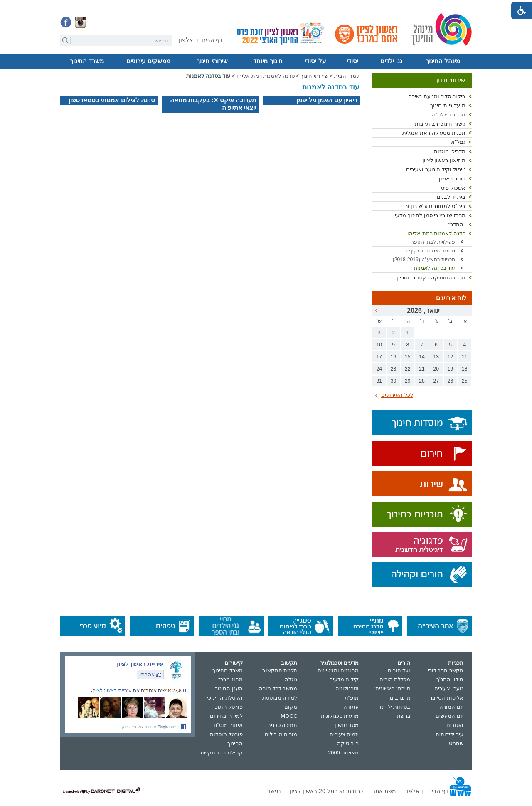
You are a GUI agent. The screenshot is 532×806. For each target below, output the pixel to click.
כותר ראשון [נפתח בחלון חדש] (452, 179)
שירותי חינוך (212, 61)
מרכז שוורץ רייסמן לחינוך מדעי (430, 215)
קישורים (234, 663)
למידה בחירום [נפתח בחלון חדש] (226, 716)
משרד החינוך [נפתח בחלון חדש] (228, 670)
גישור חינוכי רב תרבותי (440, 124)
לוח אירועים (451, 298)
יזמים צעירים (344, 734)
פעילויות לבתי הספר (433, 242)
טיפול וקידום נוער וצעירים (436, 169)
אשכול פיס (453, 188)
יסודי (352, 61)
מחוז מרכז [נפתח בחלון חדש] (230, 679)
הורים (404, 663)
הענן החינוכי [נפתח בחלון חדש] (228, 689)
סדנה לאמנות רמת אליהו (436, 234)
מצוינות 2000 (343, 753)
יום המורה (451, 707)
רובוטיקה (348, 743)
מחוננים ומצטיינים (338, 670)
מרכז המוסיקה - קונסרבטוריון (431, 278)
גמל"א (458, 142)
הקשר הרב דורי (446, 670)
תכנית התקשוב (280, 670)
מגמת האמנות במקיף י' (430, 251)
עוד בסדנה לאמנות (435, 268)
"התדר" (457, 224)
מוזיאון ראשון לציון (444, 160)
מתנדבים (400, 698)
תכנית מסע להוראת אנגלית (434, 133)
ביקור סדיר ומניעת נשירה (437, 96)
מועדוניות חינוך (448, 105)
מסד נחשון (347, 725)
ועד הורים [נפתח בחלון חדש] (399, 670)
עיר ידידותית (449, 734)
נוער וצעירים (449, 689)
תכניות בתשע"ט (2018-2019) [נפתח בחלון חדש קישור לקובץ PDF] (424, 260)
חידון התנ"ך (450, 679)
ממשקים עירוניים (148, 61)
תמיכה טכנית (282, 725)
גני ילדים (391, 61)
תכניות (456, 663)
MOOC (289, 716)
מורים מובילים (281, 734)
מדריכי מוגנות (450, 151)
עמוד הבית (347, 76)
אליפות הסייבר (446, 698)
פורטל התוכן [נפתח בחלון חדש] (228, 707)
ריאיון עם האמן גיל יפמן (327, 100)
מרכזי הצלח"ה (448, 115)
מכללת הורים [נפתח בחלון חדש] (395, 679)
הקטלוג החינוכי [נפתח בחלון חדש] (225, 698)
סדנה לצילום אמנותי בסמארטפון (112, 100)
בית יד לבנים (451, 197)
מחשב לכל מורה (278, 689)
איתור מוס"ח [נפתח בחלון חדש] (228, 725)
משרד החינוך (87, 61)
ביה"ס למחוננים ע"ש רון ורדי (433, 206)
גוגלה (291, 679)
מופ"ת (352, 698)
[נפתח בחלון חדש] (186, 41)
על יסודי (315, 61)
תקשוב (289, 663)
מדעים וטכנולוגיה (339, 663)
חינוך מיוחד (268, 61)
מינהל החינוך (443, 61)
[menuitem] (186, 40)
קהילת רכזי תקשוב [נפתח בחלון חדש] (221, 753)
